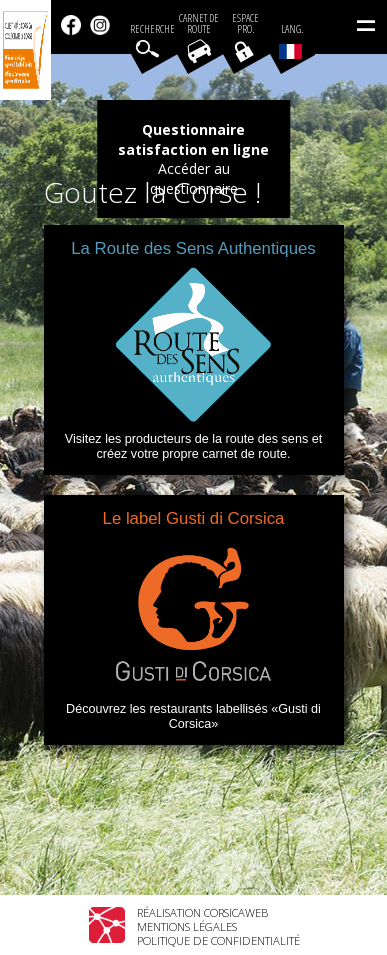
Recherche (152, 29)
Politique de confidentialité (218, 940)
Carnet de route (199, 24)
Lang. (291, 41)
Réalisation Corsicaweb (202, 912)
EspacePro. (245, 24)
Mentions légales (187, 926)
